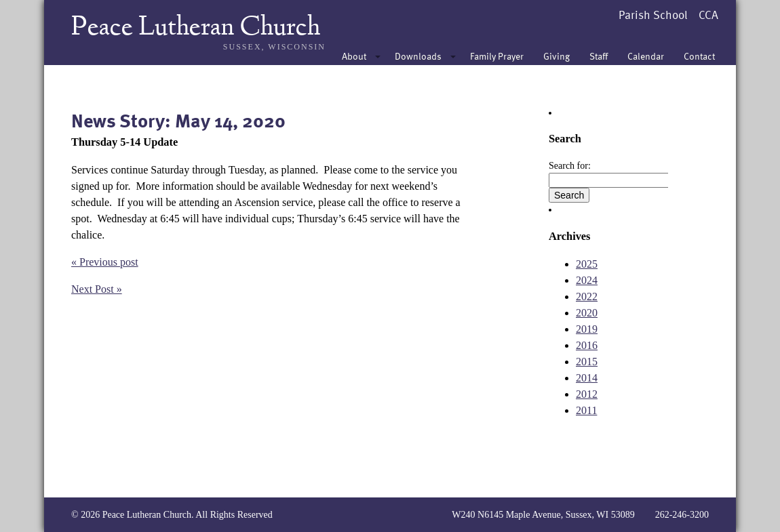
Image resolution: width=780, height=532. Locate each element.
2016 (587, 345)
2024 (587, 280)
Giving (557, 56)
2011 (586, 410)
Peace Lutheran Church (196, 28)
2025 (587, 264)
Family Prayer (497, 56)
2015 (587, 362)
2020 (587, 313)
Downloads (418, 56)
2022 (587, 296)
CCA (708, 15)
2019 (587, 329)
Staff (599, 56)
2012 (587, 394)
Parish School (653, 15)
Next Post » (97, 289)
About (354, 56)
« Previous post (105, 262)
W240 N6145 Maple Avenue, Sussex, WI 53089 (543, 515)
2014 (587, 378)
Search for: (570, 166)
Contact (699, 56)
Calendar (646, 56)
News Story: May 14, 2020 (178, 120)
